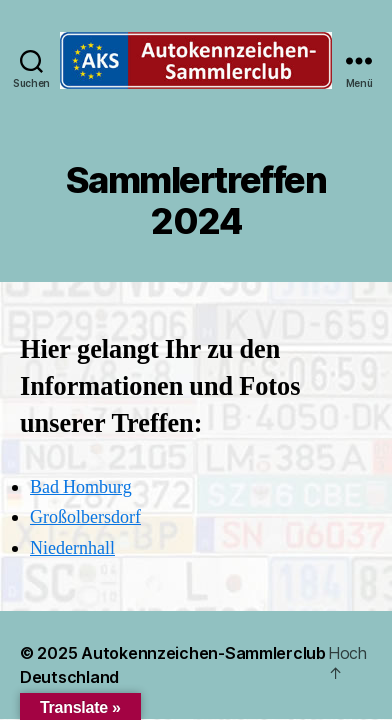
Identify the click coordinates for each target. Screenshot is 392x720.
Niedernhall (72, 548)
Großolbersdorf (85, 517)
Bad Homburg (81, 487)
